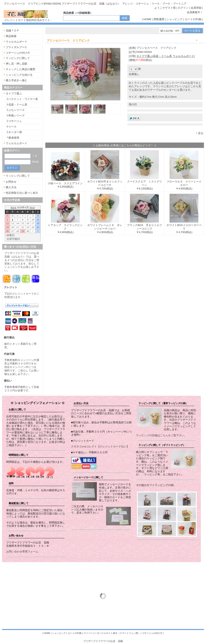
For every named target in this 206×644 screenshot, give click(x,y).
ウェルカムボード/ (184, 56)
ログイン (183, 8)
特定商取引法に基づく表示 (22, 193)
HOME (147, 19)
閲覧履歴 (159, 19)
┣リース (11, 127)
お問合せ (11, 182)
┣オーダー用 (14, 132)
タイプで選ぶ (14, 93)
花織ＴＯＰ (12, 31)
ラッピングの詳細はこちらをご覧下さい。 (161, 435)
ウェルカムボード (16, 42)
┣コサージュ (14, 121)
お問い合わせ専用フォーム (22, 552)
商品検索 (11, 36)
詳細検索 (85, 13)
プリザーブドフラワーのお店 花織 (103, 641)
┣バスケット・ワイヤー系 (22, 99)
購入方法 (11, 187)
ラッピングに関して (18, 58)
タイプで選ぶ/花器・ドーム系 (154, 56)
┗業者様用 (12, 138)
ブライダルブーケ (16, 47)
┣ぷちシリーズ (15, 110)
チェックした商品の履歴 (20, 69)
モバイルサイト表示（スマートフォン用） (119, 633)
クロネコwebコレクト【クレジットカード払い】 (100, 446)
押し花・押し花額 (16, 64)
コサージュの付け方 (18, 53)
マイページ (89, 633)
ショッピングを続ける (19, 75)
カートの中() (193, 19)
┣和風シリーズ (15, 115)
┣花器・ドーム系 (16, 105)
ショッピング (174, 19)
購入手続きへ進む (16, 80)
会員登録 (196, 8)
